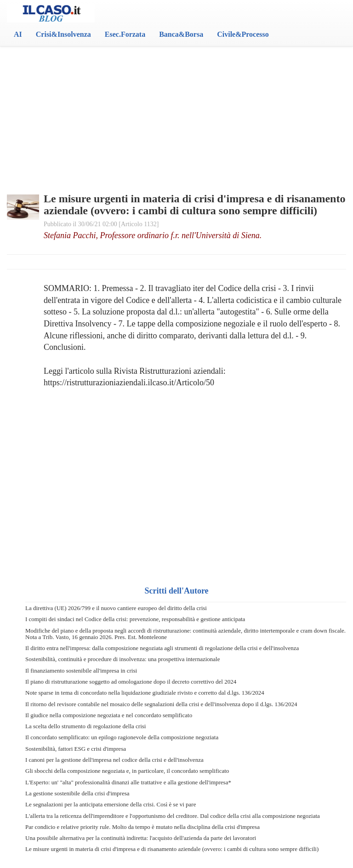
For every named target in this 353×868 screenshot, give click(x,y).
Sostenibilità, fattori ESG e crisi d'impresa (76, 749)
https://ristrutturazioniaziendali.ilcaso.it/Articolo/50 (129, 383)
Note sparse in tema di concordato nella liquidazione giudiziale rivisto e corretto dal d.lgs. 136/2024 (145, 693)
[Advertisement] (176, 97)
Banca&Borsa (181, 34)
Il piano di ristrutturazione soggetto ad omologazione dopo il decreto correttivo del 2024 (131, 682)
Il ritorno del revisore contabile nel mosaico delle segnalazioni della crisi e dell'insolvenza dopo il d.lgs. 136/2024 (161, 704)
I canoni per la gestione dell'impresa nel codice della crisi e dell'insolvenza (114, 760)
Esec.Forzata (125, 34)
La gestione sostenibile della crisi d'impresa (77, 793)
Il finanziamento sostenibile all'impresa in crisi (81, 671)
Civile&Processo (243, 34)
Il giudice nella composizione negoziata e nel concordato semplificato (109, 715)
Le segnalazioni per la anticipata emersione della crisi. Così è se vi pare (111, 804)
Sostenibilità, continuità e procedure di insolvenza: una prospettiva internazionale (122, 659)
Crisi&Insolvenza (63, 34)
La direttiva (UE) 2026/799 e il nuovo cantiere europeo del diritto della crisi (116, 608)
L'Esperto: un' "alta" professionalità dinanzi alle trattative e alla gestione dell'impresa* (128, 782)
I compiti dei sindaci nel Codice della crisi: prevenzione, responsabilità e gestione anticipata (135, 619)
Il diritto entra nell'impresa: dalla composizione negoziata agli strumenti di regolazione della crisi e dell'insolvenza (162, 648)
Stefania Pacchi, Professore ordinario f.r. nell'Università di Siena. (153, 235)
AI (18, 34)
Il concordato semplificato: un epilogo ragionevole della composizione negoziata (122, 737)
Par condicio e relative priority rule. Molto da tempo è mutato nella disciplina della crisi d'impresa (142, 827)
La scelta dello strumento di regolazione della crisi (85, 726)
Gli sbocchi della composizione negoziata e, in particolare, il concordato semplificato (127, 771)
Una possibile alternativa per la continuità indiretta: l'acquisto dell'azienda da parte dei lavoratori (141, 838)
